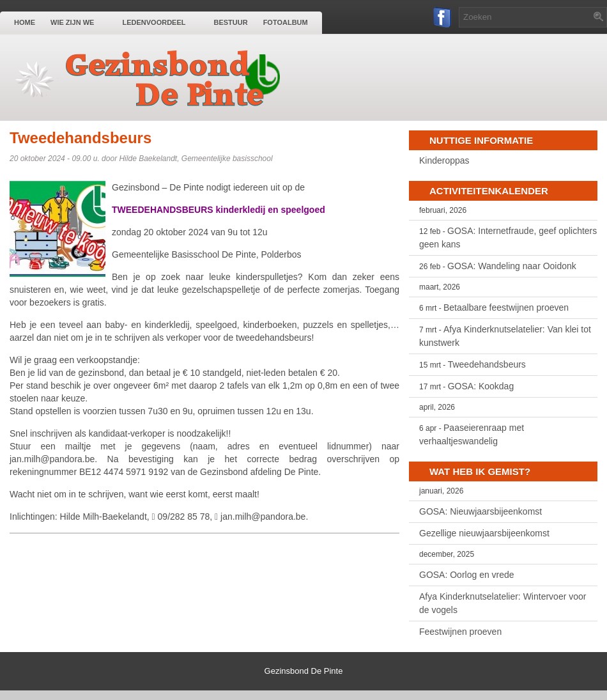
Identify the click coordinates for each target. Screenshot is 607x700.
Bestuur (230, 22)
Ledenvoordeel (160, 22)
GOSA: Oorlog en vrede (467, 575)
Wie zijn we (79, 22)
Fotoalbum (286, 22)
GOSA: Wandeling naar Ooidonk (512, 266)
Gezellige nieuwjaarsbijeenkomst (484, 533)
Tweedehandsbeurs (487, 364)
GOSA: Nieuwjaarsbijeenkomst (480, 511)
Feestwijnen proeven (460, 632)
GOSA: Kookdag (481, 386)
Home (25, 22)
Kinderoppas (444, 160)
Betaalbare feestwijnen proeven (506, 307)
